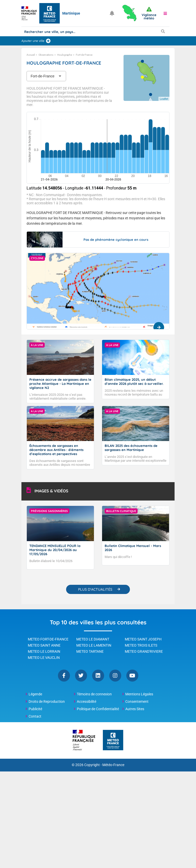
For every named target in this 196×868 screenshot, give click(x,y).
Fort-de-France (84, 55)
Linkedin (98, 676)
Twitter (81, 676)
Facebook (64, 676)
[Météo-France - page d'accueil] (113, 740)
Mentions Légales (139, 694)
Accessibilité (87, 701)
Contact (35, 716)
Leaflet (164, 99)
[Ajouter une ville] (48, 41)
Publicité (35, 709)
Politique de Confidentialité (98, 709)
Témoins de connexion (94, 694)
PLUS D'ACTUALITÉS (95, 589)
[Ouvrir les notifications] (112, 13)
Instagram (115, 676)
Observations (46, 55)
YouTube (132, 676)
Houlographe (65, 55)
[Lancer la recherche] (163, 31)
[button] (165, 13)
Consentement (137, 701)
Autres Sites (135, 709)
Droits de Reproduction (47, 701)
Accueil (31, 55)
